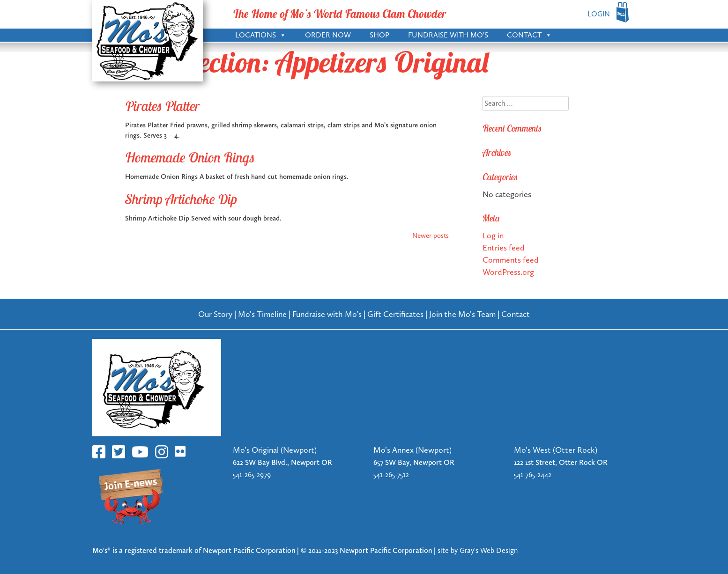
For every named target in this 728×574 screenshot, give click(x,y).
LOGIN (599, 14)
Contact (529, 34)
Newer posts (431, 235)
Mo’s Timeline (262, 314)
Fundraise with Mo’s (448, 35)
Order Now (328, 35)
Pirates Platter (162, 106)
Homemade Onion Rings (190, 157)
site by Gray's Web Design (478, 550)
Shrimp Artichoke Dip (181, 199)
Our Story (215, 314)
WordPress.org (508, 272)
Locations (261, 34)
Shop (379, 35)
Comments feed (511, 260)
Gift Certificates (395, 314)
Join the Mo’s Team (462, 314)
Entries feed (504, 247)
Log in (493, 235)
